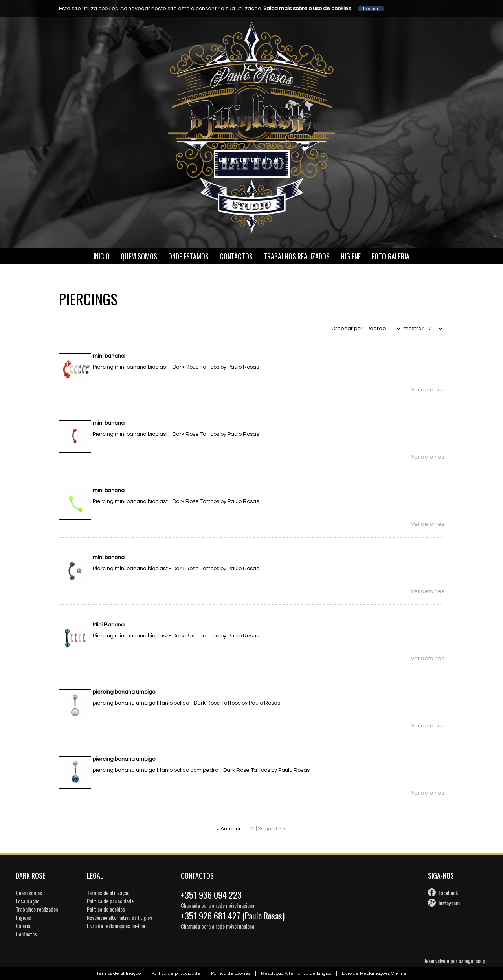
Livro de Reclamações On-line (374, 974)
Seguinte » (271, 829)
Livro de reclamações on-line (116, 926)
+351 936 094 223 (211, 895)
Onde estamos (188, 256)
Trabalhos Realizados (297, 256)
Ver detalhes (428, 390)
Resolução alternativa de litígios (119, 917)
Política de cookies (106, 909)
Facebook (448, 893)
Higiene (351, 256)
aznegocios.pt (473, 961)
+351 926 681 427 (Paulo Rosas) (233, 916)
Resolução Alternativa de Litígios (296, 974)
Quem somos (139, 256)
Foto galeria (391, 256)
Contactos (236, 256)
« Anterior (229, 829)
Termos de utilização (108, 893)
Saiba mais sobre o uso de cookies (307, 9)
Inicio (102, 256)
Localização (28, 901)
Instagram (449, 903)
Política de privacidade (110, 901)
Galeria (23, 926)
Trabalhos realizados (37, 909)
